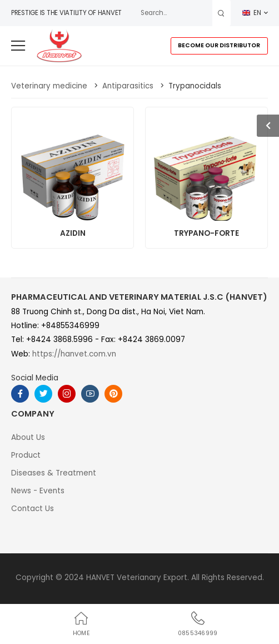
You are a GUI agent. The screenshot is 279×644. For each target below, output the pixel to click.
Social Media (35, 378)
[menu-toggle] (18, 46)
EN (252, 13)
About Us (28, 437)
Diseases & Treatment (54, 473)
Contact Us (33, 509)
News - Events (38, 491)
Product (26, 455)
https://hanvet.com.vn (74, 354)
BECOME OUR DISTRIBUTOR (219, 45)
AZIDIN (73, 233)
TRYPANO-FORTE (206, 233)
